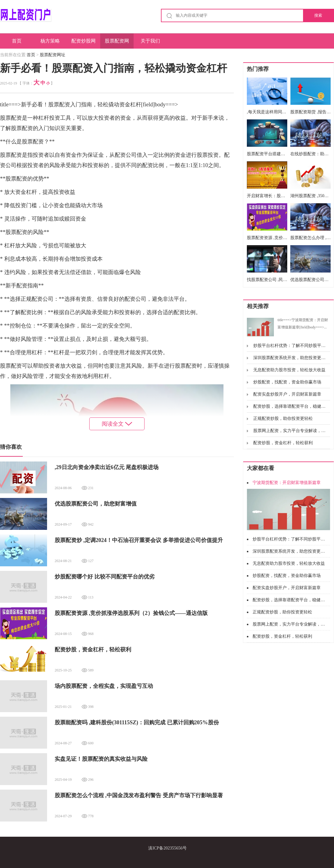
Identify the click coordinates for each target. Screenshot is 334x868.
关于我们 (150, 41)
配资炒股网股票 (83, 43)
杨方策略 (50, 41)
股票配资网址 (117, 43)
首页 (17, 41)
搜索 (318, 15)
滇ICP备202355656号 (167, 848)
